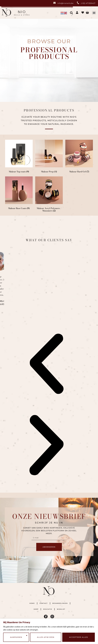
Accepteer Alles (79, 637)
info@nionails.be (65, 3)
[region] (49, 631)
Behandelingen (60, 603)
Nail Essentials (49, 78)
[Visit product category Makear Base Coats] (19, 193)
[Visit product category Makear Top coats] (19, 157)
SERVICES (18, 75)
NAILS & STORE (22, 15)
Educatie (48, 609)
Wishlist (61, 609)
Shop (36, 609)
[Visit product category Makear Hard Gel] (79, 157)
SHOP (49, 75)
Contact (44, 603)
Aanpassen (16, 637)
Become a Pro (80, 78)
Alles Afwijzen (46, 637)
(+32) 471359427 (88, 3)
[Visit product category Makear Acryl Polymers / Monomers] (49, 195)
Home (32, 603)
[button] (94, 13)
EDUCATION (80, 75)
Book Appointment (18, 78)
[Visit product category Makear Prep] (49, 157)
